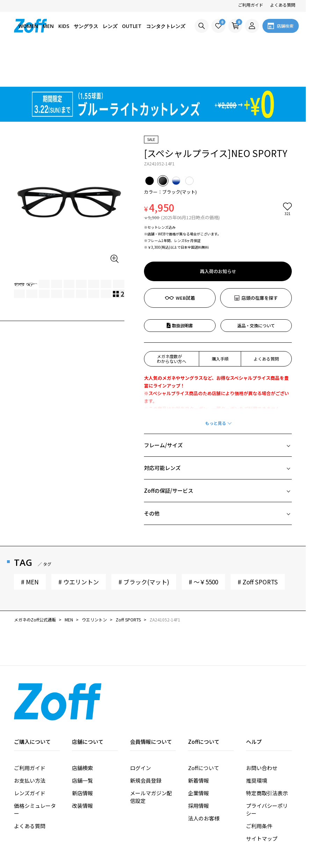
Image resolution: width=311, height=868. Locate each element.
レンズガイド (30, 753)
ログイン (140, 728)
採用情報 (198, 766)
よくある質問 (283, 5)
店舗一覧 (82, 741)
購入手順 (220, 319)
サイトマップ (262, 799)
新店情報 (82, 753)
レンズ (110, 26)
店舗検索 (82, 728)
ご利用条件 (259, 786)
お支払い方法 (30, 741)
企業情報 (198, 753)
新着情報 (198, 741)
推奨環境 (256, 741)
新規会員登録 (146, 741)
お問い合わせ (262, 728)
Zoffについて (204, 728)
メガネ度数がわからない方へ (172, 319)
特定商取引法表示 (267, 753)
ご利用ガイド (251, 5)
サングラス (86, 26)
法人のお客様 (204, 778)
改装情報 (82, 766)
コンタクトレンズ (166, 26)
